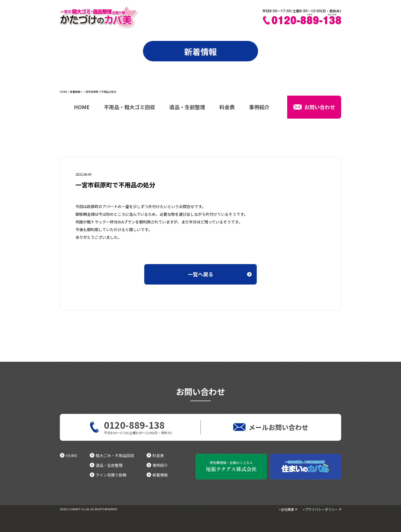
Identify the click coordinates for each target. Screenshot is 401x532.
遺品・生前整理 (187, 108)
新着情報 (75, 92)
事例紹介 (259, 108)
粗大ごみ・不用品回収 (112, 455)
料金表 (227, 108)
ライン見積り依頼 (108, 475)
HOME (64, 92)
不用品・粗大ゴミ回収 (129, 108)
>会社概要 (286, 509)
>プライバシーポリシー (320, 509)
